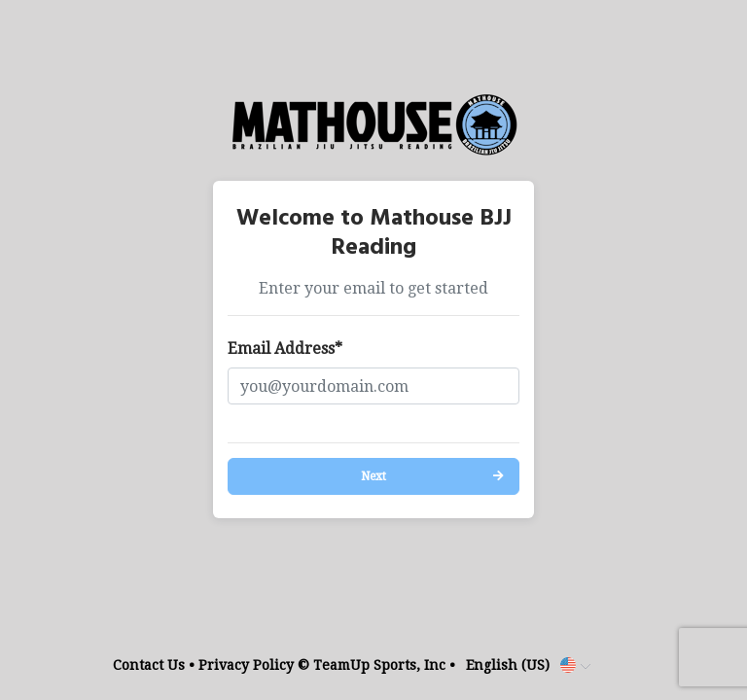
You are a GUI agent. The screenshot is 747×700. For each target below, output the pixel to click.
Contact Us (149, 665)
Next (373, 476)
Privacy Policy (246, 665)
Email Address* (285, 349)
